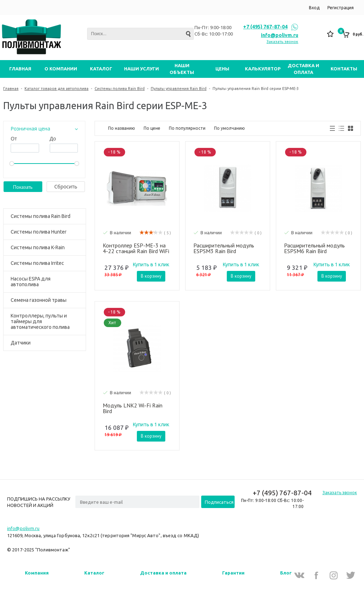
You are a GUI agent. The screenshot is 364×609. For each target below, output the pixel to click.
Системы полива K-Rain (38, 247)
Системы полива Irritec (37, 263)
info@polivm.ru (280, 35)
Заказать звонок (282, 42)
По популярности (187, 128)
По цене (152, 128)
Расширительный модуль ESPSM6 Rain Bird (314, 248)
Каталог (94, 573)
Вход (314, 8)
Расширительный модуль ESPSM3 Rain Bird (224, 248)
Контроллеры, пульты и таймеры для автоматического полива (40, 321)
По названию (122, 128)
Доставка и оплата (163, 573)
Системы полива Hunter (39, 232)
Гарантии (233, 573)
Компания (37, 573)
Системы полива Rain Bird (41, 216)
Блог (286, 573)
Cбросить (66, 186)
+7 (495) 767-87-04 (265, 27)
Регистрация (341, 8)
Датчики (21, 343)
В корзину (151, 276)
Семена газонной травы (39, 300)
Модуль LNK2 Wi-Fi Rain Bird (133, 408)
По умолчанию (229, 128)
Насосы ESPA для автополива (31, 282)
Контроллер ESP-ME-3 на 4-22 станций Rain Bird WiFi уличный (136, 248)
